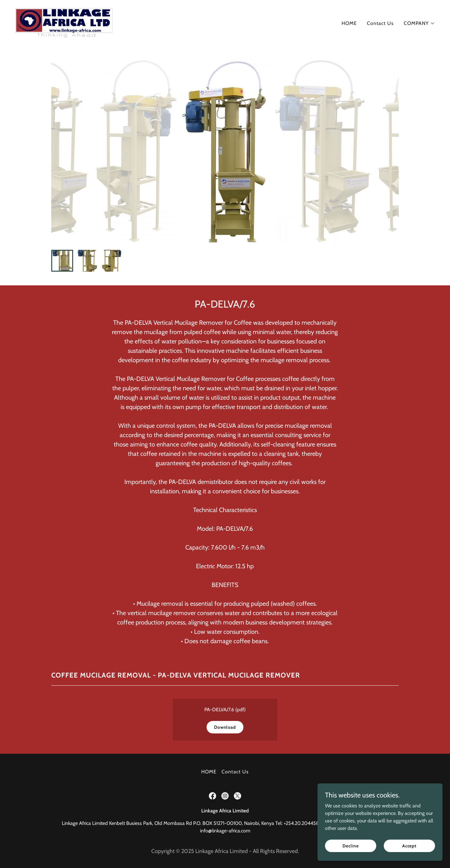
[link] (64, 22)
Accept (409, 846)
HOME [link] (349, 23)
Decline (350, 846)
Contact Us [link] (380, 23)
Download (225, 727)
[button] (419, 23)
